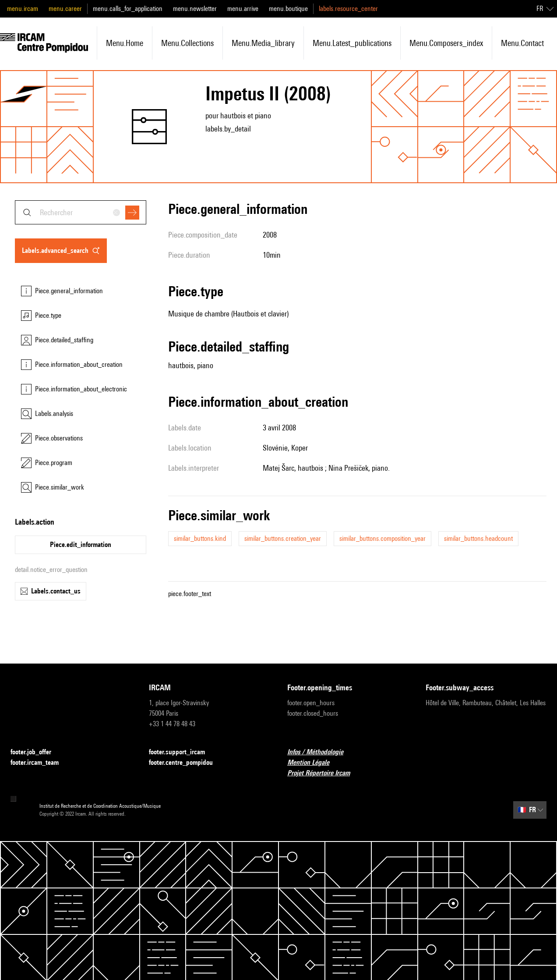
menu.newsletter (195, 9)
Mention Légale (314, 763)
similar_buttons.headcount (478, 538)
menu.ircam (23, 9)
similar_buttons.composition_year (382, 538)
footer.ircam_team (40, 763)
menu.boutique (288, 9)
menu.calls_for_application (128, 9)
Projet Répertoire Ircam (324, 773)
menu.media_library (263, 43)
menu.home (125, 43)
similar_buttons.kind (200, 538)
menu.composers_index (446, 43)
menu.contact (522, 43)
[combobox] (81, 212)
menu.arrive (243, 9)
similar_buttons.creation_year (283, 538)
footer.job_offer (36, 752)
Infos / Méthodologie (321, 752)
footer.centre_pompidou (186, 763)
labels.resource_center (348, 9)
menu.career (65, 9)
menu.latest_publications (352, 43)
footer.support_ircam (182, 752)
